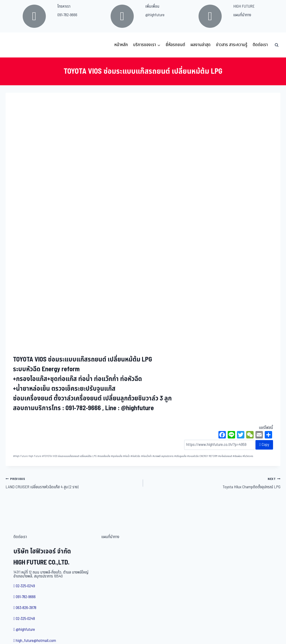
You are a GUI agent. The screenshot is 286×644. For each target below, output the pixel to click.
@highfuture (155, 15)
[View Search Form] (277, 45)
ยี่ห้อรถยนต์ (175, 45)
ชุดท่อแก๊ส (117, 456)
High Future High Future (27, 456)
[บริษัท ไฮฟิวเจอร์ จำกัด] (16, 45)
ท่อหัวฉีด (135, 456)
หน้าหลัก (121, 45)
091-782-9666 (67, 15)
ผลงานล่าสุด (201, 45)
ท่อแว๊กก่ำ (146, 456)
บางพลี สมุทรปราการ (163, 456)
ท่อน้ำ (126, 456)
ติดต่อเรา (260, 45)
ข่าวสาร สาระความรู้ (232, 45)
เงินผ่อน (237, 456)
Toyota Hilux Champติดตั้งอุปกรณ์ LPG (214, 483)
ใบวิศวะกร (248, 456)
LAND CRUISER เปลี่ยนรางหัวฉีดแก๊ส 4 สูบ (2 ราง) (72, 483)
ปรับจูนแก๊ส (180, 456)
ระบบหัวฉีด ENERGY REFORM (202, 456)
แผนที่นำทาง (242, 15)
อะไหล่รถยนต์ (225, 456)
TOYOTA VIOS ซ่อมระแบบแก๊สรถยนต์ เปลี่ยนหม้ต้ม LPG (69, 456)
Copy (264, 445)
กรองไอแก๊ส (104, 456)
